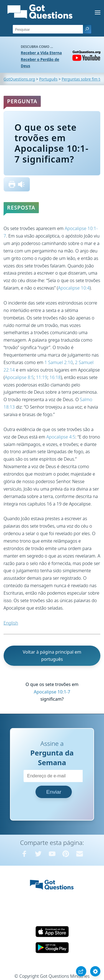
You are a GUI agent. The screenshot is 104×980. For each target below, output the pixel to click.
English (11, 623)
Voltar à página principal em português (52, 656)
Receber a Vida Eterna (41, 53)
